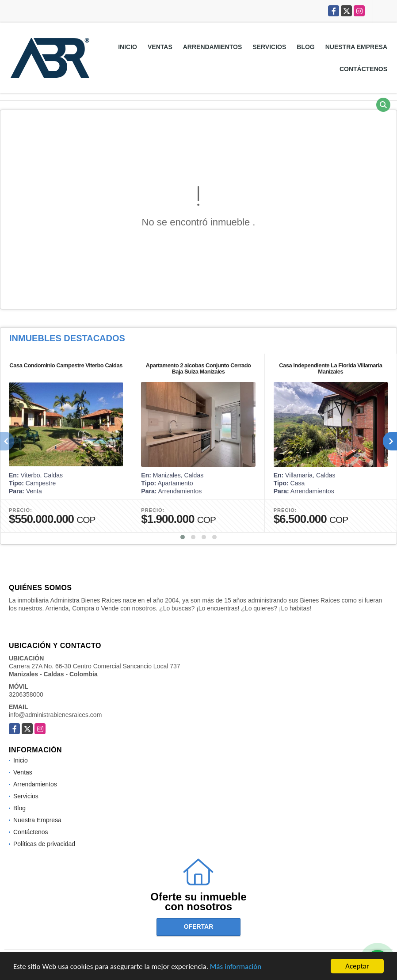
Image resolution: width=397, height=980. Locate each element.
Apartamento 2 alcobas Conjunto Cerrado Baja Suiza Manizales (198, 368)
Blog (305, 47)
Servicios (269, 47)
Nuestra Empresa (356, 47)
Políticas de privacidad (44, 844)
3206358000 (26, 694)
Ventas (160, 47)
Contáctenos (363, 69)
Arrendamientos (213, 47)
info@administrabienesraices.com (55, 715)
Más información (236, 967)
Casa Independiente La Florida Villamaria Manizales (330, 368)
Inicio (128, 47)
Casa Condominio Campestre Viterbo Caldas (66, 365)
